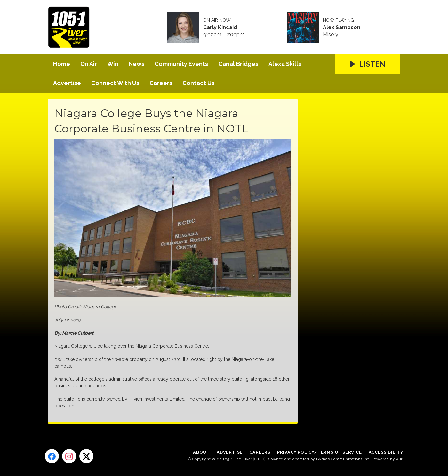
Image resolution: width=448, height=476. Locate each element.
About (201, 452)
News (136, 64)
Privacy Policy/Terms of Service (320, 452)
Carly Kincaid (220, 28)
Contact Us (198, 83)
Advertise (67, 83)
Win (113, 64)
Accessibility (386, 452)
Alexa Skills (285, 64)
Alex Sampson (342, 28)
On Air (89, 64)
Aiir (399, 459)
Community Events (181, 64)
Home (62, 64)
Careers (161, 83)
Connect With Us (115, 83)
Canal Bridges (238, 64)
